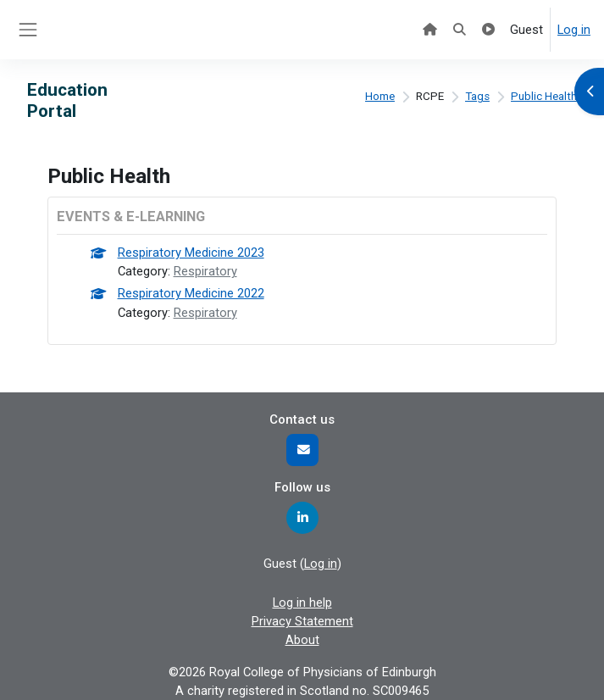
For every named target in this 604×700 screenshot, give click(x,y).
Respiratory (205, 271)
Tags (477, 96)
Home (380, 96)
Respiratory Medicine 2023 (191, 253)
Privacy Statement (302, 621)
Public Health (544, 96)
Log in (574, 30)
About (302, 640)
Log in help (302, 603)
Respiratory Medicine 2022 (191, 293)
